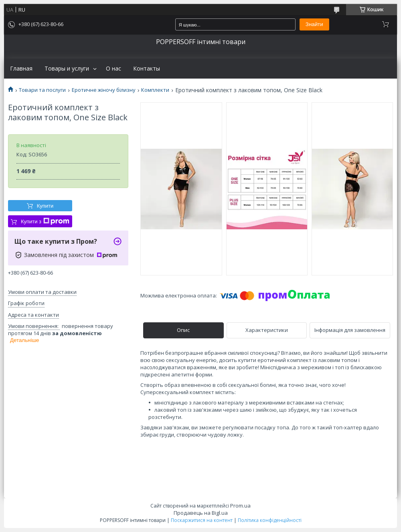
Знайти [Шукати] (314, 24)
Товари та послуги (42, 90)
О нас (113, 69)
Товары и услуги (67, 69)
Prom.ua (240, 506)
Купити (45, 206)
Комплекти (155, 90)
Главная (21, 69)
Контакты (147, 69)
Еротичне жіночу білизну (104, 90)
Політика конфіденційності (270, 520)
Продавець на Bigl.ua (201, 513)
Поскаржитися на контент (202, 520)
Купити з (45, 221)
